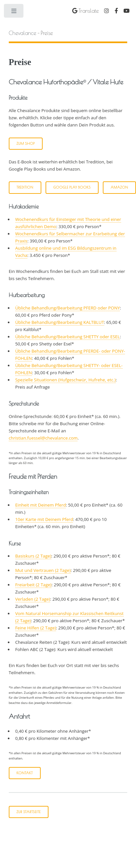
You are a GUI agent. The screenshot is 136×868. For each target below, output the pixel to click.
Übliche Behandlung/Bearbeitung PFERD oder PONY (68, 308)
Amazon (119, 187)
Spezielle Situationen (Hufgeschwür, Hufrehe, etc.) (66, 380)
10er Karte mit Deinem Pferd (44, 519)
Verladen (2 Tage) (33, 599)
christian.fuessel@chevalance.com (43, 438)
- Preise (31, 33)
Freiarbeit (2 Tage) (34, 585)
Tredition (25, 187)
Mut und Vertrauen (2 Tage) (43, 570)
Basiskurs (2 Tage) (33, 556)
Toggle (14, 12)
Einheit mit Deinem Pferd (41, 505)
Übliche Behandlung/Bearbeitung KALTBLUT (60, 322)
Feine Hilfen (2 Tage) (36, 628)
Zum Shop (26, 143)
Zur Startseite (29, 812)
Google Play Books (72, 187)
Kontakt (25, 773)
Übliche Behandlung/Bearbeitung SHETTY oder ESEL (68, 337)
